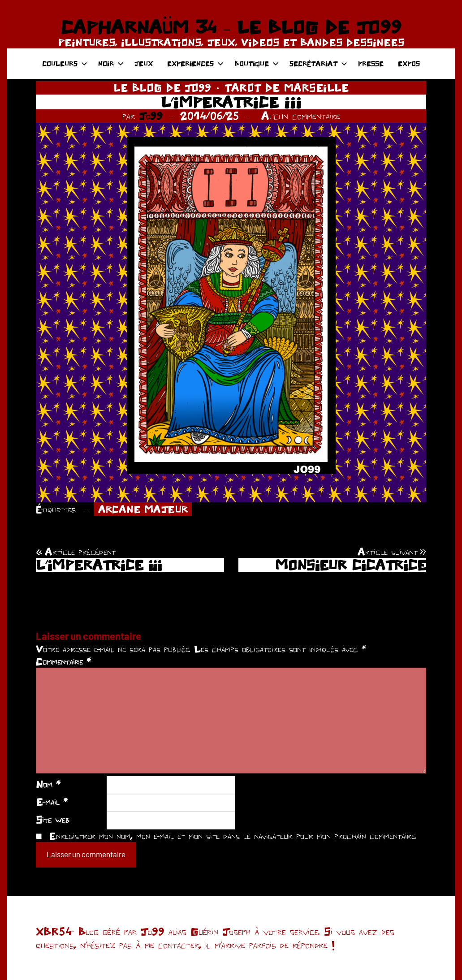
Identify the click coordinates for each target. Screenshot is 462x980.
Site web (53, 820)
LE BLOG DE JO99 (162, 88)
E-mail (52, 802)
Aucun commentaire (301, 116)
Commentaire (63, 661)
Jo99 (151, 116)
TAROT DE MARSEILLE (287, 88)
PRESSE (371, 63)
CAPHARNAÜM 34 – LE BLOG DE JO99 (231, 27)
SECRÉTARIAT (318, 63)
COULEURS (65, 63)
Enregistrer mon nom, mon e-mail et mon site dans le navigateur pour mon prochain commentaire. (233, 836)
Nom (48, 784)
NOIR (111, 63)
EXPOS (409, 63)
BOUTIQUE (257, 63)
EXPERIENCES (195, 63)
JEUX (144, 63)
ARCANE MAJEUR (143, 509)
